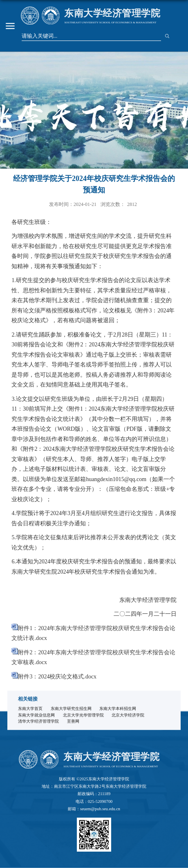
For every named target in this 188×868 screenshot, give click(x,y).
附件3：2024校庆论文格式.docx (57, 677)
